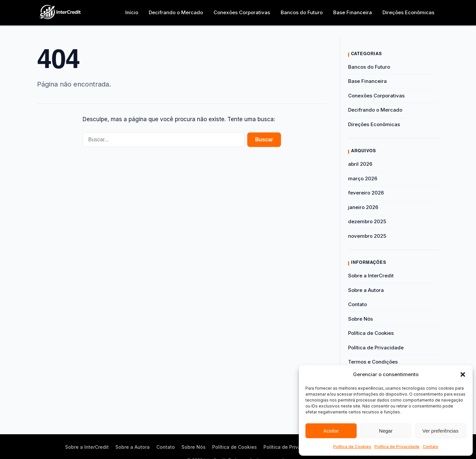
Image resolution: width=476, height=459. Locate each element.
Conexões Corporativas (242, 12)
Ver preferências (440, 431)
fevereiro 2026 (366, 193)
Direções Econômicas (408, 12)
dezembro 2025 (367, 221)
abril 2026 (360, 164)
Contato (431, 447)
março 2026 (363, 178)
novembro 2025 (367, 236)
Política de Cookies (352, 447)
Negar (386, 431)
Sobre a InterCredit (371, 276)
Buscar (264, 140)
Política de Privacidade (397, 447)
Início (132, 12)
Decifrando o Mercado (176, 12)
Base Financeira (353, 12)
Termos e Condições (373, 362)
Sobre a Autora (366, 290)
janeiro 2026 (363, 207)
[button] (463, 374)
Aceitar (331, 431)
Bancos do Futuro (302, 12)
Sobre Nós (360, 319)
